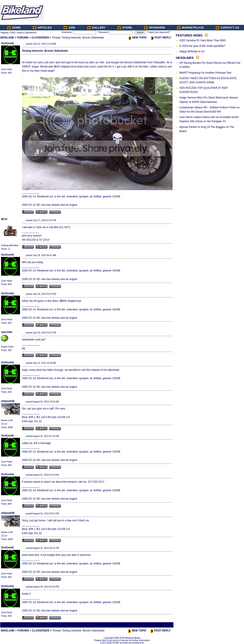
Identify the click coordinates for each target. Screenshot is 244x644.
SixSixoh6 (7, 43)
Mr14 (4, 219)
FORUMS (23, 38)
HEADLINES (185, 58)
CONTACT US (227, 28)
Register (5, 33)
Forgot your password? (159, 32)
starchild (7, 332)
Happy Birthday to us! (192, 51)
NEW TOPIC (138, 38)
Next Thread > (165, 625)
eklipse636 (8, 401)
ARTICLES (42, 28)
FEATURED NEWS (189, 35)
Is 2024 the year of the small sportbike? (202, 46)
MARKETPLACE (190, 28)
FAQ (13, 33)
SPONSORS (155, 28)
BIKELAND (7, 38)
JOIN (69, 28)
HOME (14, 28)
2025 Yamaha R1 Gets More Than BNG (203, 40)
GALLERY (96, 28)
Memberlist (31, 33)
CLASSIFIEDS (40, 38)
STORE (125, 28)
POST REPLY (161, 38)
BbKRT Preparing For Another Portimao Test (205, 73)
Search (20, 33)
